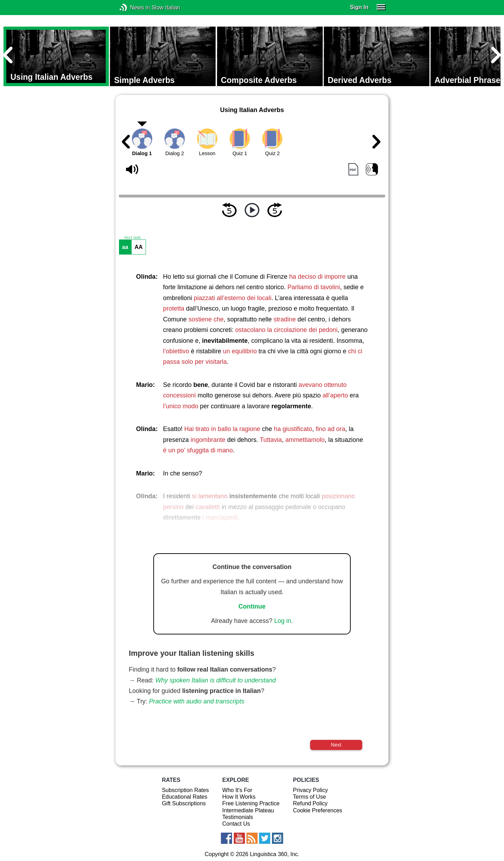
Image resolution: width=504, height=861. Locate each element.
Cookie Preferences (318, 810)
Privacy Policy (310, 790)
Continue (252, 606)
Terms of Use (309, 797)
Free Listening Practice (251, 803)
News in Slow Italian (134, 8)
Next (336, 745)
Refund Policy (310, 803)
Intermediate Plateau (248, 810)
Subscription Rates (185, 790)
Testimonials (238, 817)
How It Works (239, 797)
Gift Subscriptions (184, 803)
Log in (283, 621)
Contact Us (236, 824)
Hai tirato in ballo (208, 429)
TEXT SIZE (132, 238)
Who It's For (237, 790)
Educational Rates (184, 797)
